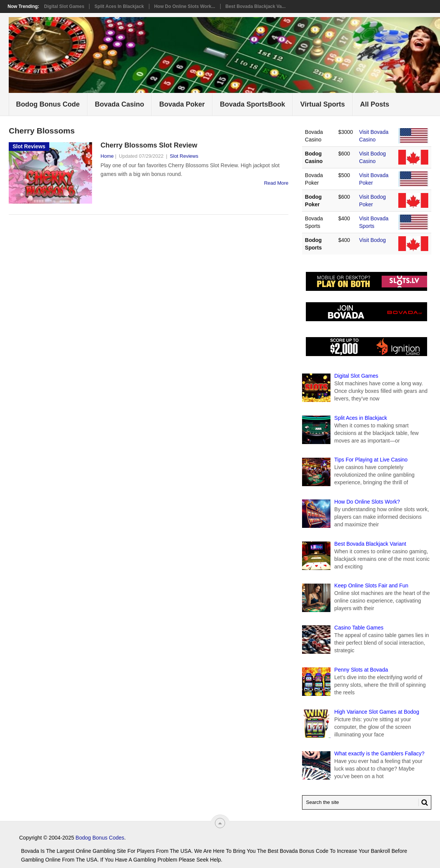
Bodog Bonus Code (48, 104)
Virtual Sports (323, 104)
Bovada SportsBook (252, 104)
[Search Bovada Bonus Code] (367, 802)
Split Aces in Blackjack (119, 6)
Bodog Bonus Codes (100, 838)
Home (107, 156)
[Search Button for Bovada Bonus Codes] (423, 802)
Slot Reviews (184, 156)
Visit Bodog (372, 240)
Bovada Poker (182, 104)
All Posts (375, 104)
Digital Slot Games (64, 6)
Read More (276, 183)
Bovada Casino (119, 104)
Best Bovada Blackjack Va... (256, 6)
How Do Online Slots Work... (185, 6)
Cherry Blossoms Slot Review (149, 145)
